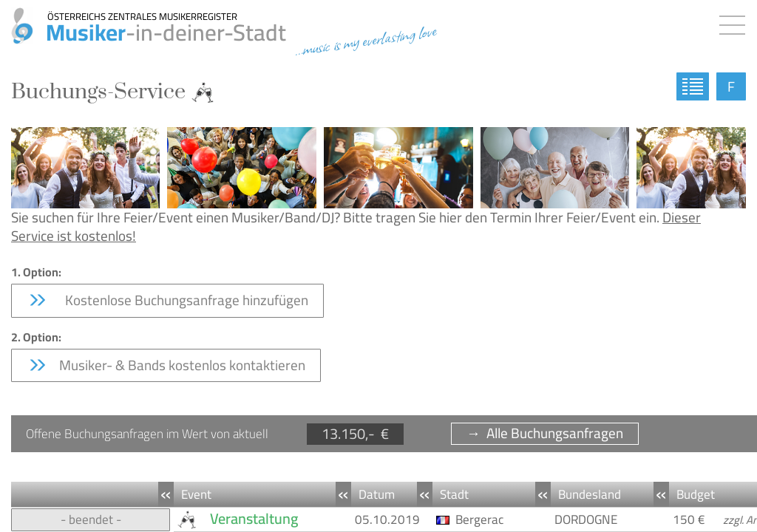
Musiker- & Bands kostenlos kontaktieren (166, 365)
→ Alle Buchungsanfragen (545, 433)
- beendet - (91, 519)
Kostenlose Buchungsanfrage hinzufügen (167, 300)
